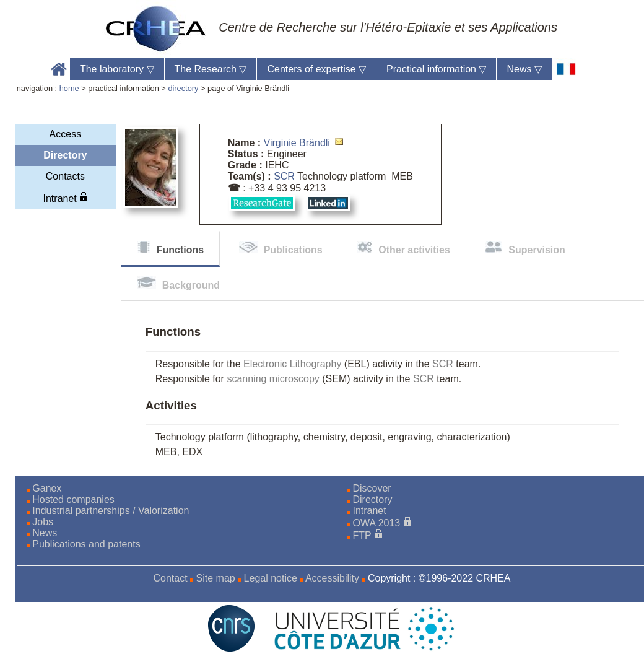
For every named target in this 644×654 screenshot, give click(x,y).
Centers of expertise (316, 69)
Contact (170, 578)
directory (183, 88)
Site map (216, 578)
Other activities (414, 250)
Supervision (537, 250)
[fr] (566, 69)
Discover (372, 488)
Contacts (65, 176)
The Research (211, 69)
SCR (284, 176)
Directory (65, 155)
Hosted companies (73, 499)
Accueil (59, 69)
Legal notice (271, 578)
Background (191, 285)
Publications (293, 250)
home (69, 88)
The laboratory (117, 69)
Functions (180, 250)
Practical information (436, 69)
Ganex (47, 488)
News (524, 69)
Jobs (43, 522)
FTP (362, 535)
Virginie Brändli (297, 143)
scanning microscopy (273, 379)
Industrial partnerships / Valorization (111, 511)
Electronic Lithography (292, 364)
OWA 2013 (376, 523)
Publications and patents (86, 544)
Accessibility (332, 578)
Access (66, 134)
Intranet (66, 198)
